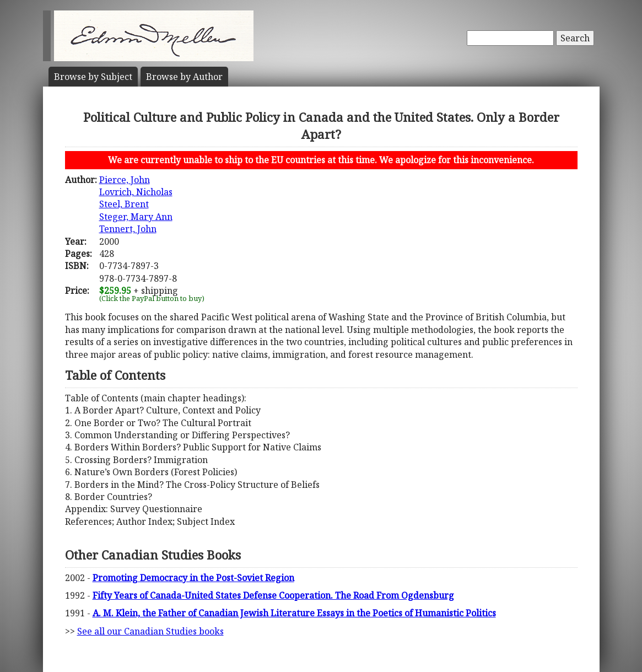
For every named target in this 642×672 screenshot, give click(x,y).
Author (184, 77)
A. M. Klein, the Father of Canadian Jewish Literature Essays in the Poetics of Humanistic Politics (294, 613)
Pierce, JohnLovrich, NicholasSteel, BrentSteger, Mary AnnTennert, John (136, 205)
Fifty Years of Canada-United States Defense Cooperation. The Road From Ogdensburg (273, 595)
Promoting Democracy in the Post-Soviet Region (193, 578)
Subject (93, 77)
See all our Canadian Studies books (150, 631)
